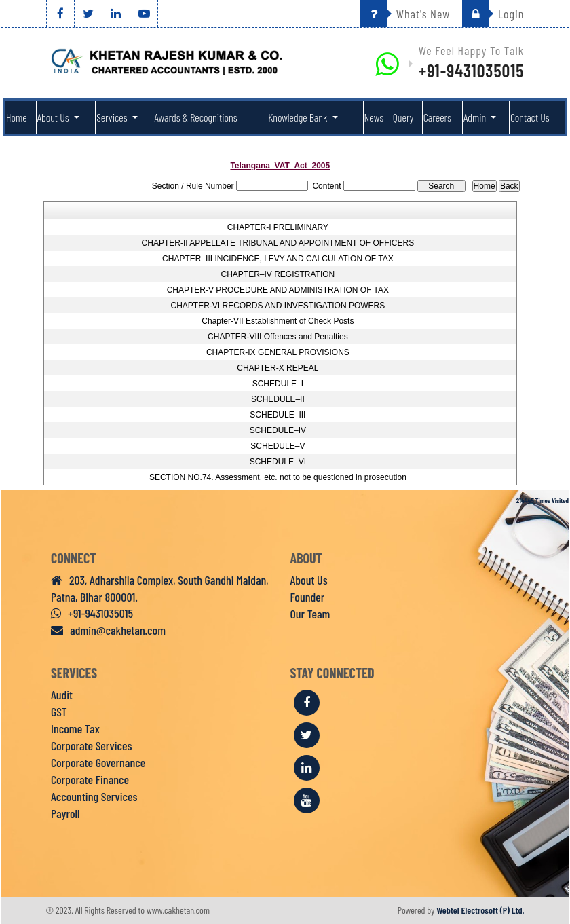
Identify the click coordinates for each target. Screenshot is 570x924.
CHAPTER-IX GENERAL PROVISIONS (278, 352)
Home (17, 117)
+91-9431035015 (472, 70)
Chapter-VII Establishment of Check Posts (278, 321)
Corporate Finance (90, 779)
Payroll (65, 813)
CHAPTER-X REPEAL (278, 368)
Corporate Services (91, 745)
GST (59, 712)
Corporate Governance (98, 762)
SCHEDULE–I (278, 384)
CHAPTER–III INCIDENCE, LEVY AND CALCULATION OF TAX (278, 259)
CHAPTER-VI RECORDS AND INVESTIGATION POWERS (278, 306)
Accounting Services (94, 796)
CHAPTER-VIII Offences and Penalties (278, 337)
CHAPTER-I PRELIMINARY (278, 227)
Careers (437, 117)
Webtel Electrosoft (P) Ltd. (480, 910)
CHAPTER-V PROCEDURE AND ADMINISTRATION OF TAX (278, 290)
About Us (309, 580)
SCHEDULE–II (278, 399)
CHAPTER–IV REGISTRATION (278, 274)
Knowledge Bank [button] (299, 117)
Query (403, 117)
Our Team (310, 614)
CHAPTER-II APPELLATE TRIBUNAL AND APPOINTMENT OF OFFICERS (278, 243)
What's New (405, 14)
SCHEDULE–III (278, 415)
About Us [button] (54, 117)
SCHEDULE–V (278, 446)
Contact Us (530, 117)
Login (493, 14)
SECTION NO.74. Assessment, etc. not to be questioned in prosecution (278, 477)
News (374, 117)
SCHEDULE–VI (278, 462)
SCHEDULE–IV (278, 430)
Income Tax (75, 728)
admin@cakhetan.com (108, 630)
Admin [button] (476, 117)
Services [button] (113, 117)
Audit (62, 695)
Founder (308, 597)
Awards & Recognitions (195, 117)
